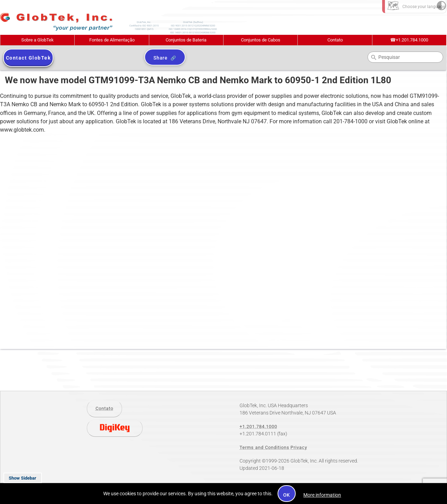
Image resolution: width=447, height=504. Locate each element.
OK (287, 495)
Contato (335, 40)
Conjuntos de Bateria (186, 40)
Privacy (299, 447)
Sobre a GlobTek (37, 40)
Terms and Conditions (264, 447)
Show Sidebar (22, 478)
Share (161, 58)
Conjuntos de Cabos (261, 40)
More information (322, 495)
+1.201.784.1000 (409, 40)
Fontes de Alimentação (112, 40)
